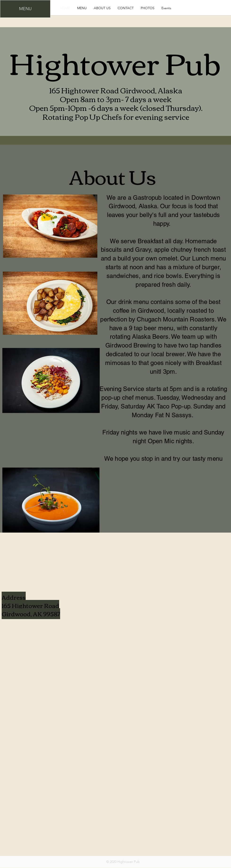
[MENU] (25, 9)
